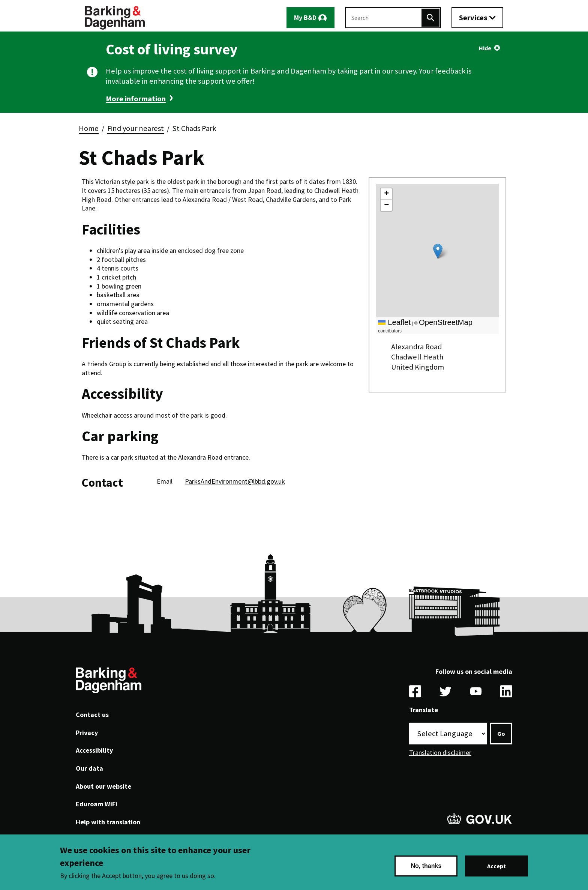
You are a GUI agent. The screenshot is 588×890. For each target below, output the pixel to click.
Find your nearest (136, 128)
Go (501, 734)
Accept (496, 866)
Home (89, 128)
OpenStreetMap (446, 322)
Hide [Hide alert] (485, 48)
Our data (89, 768)
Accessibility (94, 750)
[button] (438, 251)
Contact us (92, 715)
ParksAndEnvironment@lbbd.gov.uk (235, 481)
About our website (103, 786)
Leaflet (394, 322)
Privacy (87, 733)
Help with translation (108, 822)
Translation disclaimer (440, 752)
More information (136, 99)
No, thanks (426, 866)
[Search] (430, 18)
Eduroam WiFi (97, 804)
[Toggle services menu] (477, 18)
